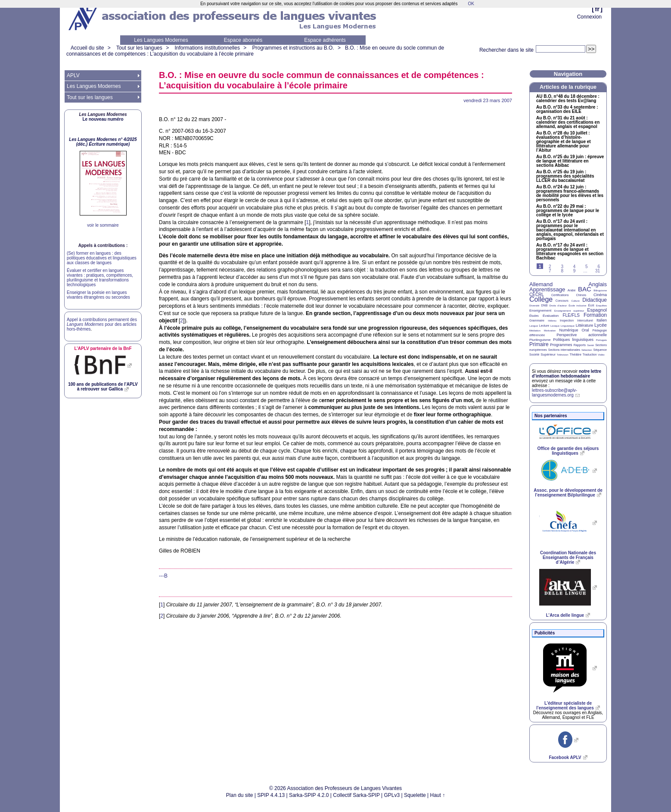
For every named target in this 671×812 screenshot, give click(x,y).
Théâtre (575, 354)
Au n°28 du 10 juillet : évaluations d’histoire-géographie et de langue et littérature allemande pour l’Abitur (564, 142)
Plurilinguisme (540, 340)
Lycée (601, 325)
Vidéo (601, 355)
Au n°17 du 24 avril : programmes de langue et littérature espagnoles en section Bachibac (570, 252)
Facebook (565, 757)
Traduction (590, 354)
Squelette (415, 795)
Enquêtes (601, 306)
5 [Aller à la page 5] (587, 267)
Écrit (591, 305)
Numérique (568, 330)
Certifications (560, 295)
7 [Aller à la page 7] (550, 271)
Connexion (589, 17)
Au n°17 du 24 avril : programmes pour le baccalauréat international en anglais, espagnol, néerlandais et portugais (570, 230)
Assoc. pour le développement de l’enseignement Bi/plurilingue (568, 493)
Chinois (581, 295)
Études (534, 316)
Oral (586, 330)
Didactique (595, 300)
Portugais (601, 340)
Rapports (580, 345)
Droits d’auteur (558, 306)
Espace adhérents (325, 40)
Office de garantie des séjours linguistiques (568, 451)
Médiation (535, 331)
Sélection (587, 350)
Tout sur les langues (139, 48)
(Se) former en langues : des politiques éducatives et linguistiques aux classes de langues (102, 258)
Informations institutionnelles (207, 48)
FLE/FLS (571, 315)
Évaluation (551, 316)
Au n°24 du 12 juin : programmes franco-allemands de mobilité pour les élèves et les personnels (570, 194)
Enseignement (540, 311)
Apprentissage (547, 289)
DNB (545, 305)
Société (534, 354)
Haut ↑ (438, 795)
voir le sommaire (103, 225)
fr (597, 9)
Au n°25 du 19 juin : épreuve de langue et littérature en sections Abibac (570, 161)
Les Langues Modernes (161, 40)
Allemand (541, 284)
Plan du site (240, 795)
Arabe (572, 290)
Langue (534, 326)
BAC (585, 289)
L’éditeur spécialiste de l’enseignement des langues (565, 706)
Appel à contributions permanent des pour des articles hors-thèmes (102, 324)
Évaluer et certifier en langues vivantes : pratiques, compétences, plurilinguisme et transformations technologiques (100, 278)
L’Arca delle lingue (565, 615)
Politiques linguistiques (573, 340)
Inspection (567, 320)
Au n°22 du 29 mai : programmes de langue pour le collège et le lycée (568, 211)
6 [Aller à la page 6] (599, 267)
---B (163, 576)
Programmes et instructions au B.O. (293, 48)
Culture (575, 301)
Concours (562, 301)
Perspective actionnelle (582, 335)
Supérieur (548, 354)
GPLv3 (392, 795)
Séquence (600, 350)
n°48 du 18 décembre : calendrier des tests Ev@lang (568, 99)
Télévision (563, 355)
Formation (595, 315)
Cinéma (600, 295)
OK (471, 4)
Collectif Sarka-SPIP (356, 795)
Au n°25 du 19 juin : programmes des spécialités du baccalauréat (565, 176)
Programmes (561, 345)
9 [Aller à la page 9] (575, 271)
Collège (541, 299)
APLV (73, 75)
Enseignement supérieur (569, 311)
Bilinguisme (600, 290)
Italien (602, 320)
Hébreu (552, 321)
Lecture (544, 326)
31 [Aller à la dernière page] (598, 271)
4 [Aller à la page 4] (575, 267)
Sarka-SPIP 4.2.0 (309, 795)
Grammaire (537, 320)
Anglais (598, 284)
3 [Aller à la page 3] (562, 267)
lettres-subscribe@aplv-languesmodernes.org (555, 393)
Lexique (555, 326)
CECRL (537, 295)
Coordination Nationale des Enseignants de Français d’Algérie (568, 557)
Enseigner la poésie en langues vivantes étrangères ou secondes (98, 295)
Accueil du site (87, 48)
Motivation (550, 331)
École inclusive (577, 306)
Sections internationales (564, 350)
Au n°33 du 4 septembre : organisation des (567, 109)
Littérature (585, 325)
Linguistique (568, 326)
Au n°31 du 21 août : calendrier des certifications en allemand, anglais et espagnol (568, 122)
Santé (590, 345)
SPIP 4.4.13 (271, 795)
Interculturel (585, 320)
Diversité (534, 306)
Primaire (539, 344)
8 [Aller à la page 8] (562, 271)
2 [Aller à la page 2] (550, 267)
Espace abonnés (243, 40)
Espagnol (597, 310)
